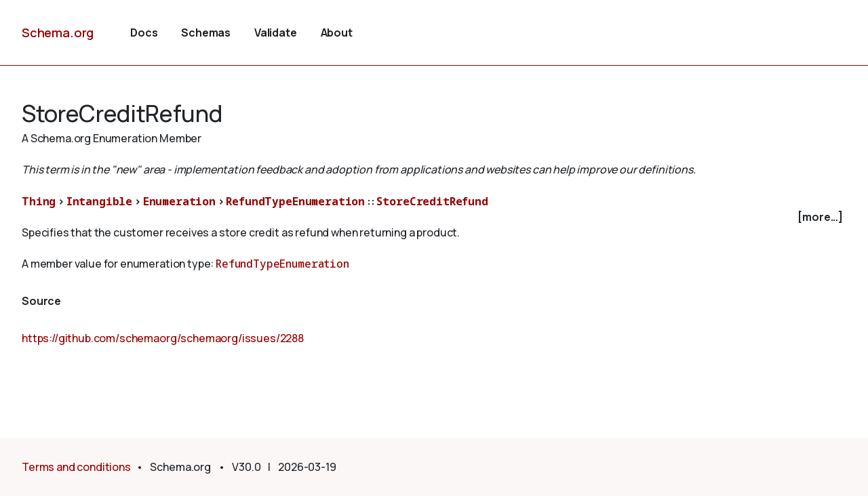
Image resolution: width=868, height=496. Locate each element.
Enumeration (179, 201)
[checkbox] (434, 217)
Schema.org (58, 33)
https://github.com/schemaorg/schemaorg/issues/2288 (163, 338)
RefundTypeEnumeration (295, 201)
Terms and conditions (76, 467)
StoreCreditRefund (432, 201)
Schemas (206, 33)
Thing (39, 201)
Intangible (99, 201)
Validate (276, 33)
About (337, 33)
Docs (144, 33)
